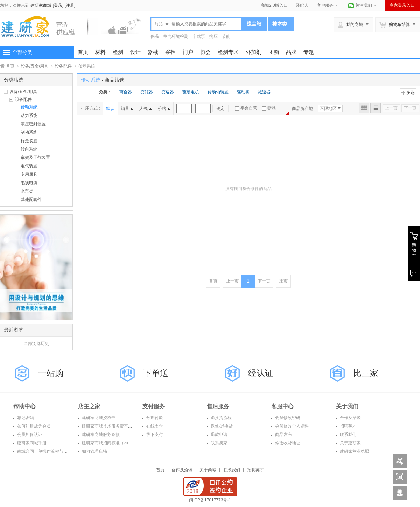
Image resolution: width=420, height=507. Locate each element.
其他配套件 (31, 200)
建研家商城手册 (31, 443)
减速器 (264, 92)
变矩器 (147, 92)
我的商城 (350, 25)
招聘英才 (348, 426)
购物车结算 (394, 25)
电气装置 (29, 166)
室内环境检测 (176, 36)
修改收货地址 (287, 443)
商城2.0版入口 (274, 5)
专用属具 (29, 174)
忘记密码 (25, 418)
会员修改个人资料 (291, 426)
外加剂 (254, 52)
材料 (100, 52)
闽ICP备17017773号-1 (210, 500)
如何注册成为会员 (33, 426)
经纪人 (302, 5)
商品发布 (283, 435)
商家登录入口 (402, 5)
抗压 (213, 36)
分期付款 (154, 418)
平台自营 (246, 108)
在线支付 (154, 426)
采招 (170, 52)
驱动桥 (243, 92)
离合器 (126, 92)
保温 (155, 36)
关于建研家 (350, 443)
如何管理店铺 (94, 451)
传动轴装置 (218, 92)
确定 (220, 109)
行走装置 (29, 141)
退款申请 (219, 435)
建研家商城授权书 (98, 418)
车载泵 (199, 36)
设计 (135, 52)
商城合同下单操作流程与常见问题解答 (52, 451)
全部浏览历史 (36, 343)
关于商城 (208, 470)
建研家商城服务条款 (100, 435)
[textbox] (206, 24)
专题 (309, 52)
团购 (274, 52)
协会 (205, 52)
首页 (83, 52)
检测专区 (228, 52)
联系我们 (348, 435)
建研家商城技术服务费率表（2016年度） (119, 426)
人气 (145, 109)
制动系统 (29, 132)
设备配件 (63, 66)
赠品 (269, 108)
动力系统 (29, 116)
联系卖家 (219, 443)
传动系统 (29, 107)
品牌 (291, 52)
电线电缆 (29, 183)
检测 (118, 52)
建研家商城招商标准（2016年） (111, 443)
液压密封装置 (33, 124)
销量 (127, 109)
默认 (110, 109)
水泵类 (27, 191)
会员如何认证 (29, 435)
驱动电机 (191, 92)
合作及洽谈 (350, 418)
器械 (153, 52)
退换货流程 (221, 418)
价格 (164, 109)
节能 (226, 36)
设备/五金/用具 (35, 66)
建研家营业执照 (354, 451)
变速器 (168, 92)
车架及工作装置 (35, 158)
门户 (188, 52)
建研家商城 (41, 5)
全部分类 (22, 52)
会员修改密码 (287, 418)
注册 (70, 5)
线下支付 (154, 435)
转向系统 (29, 149)
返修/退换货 (221, 426)
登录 (58, 5)
